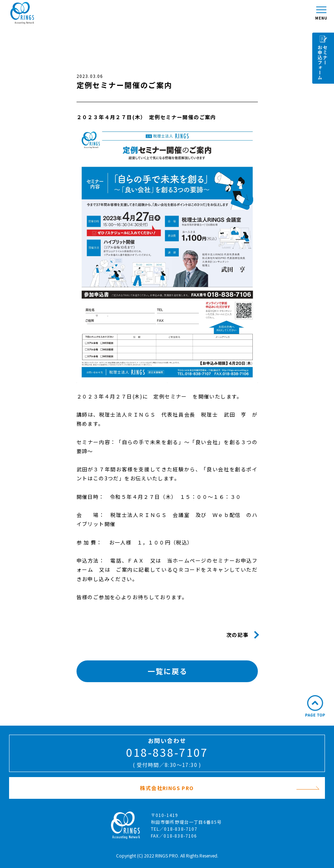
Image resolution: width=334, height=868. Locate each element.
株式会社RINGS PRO (230, 788)
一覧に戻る (168, 671)
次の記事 (238, 635)
